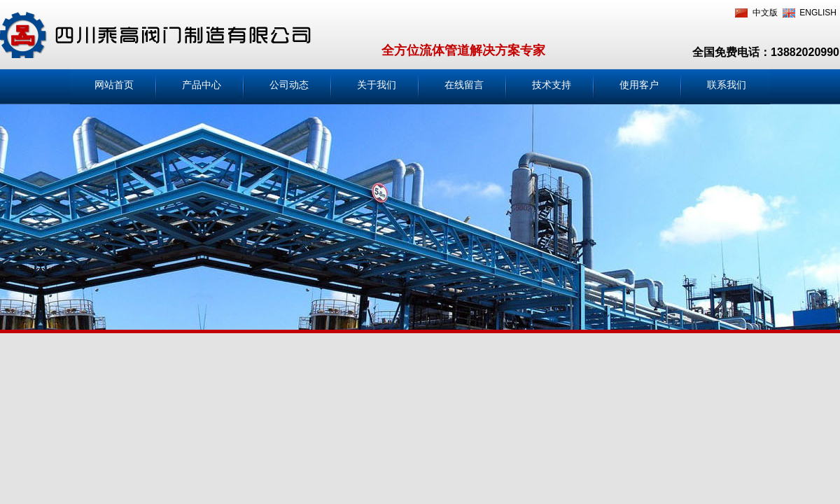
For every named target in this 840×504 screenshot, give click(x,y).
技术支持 (552, 85)
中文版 (765, 13)
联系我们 (727, 85)
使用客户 (639, 85)
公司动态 (289, 85)
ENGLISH (818, 13)
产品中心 (202, 85)
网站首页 (114, 85)
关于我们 (377, 85)
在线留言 (464, 85)
